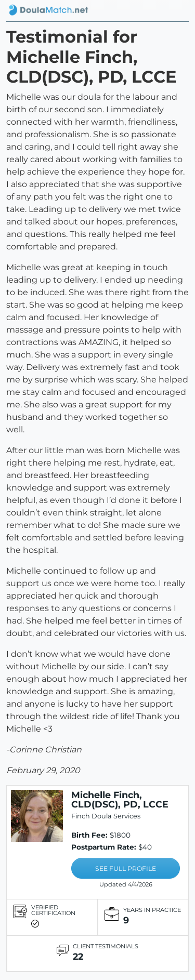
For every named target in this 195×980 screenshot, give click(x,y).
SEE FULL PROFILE (126, 869)
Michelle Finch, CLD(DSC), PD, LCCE (120, 799)
